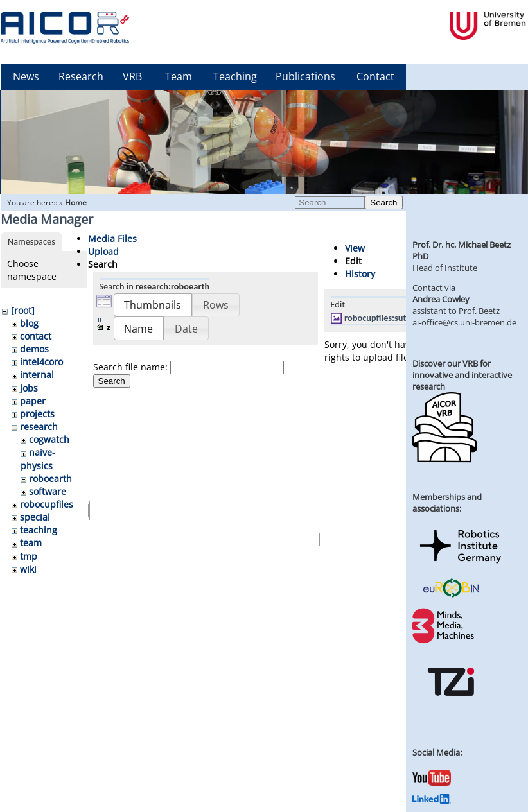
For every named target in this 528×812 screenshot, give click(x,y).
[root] (23, 310)
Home (76, 203)
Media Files (112, 238)
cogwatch (49, 439)
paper (33, 401)
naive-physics (38, 459)
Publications (305, 76)
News (26, 76)
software (48, 491)
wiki (28, 569)
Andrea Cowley (441, 299)
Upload (103, 251)
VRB (132, 76)
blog (29, 323)
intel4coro (41, 362)
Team (179, 76)
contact (36, 336)
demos (34, 349)
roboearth (50, 479)
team (31, 543)
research (39, 427)
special (35, 517)
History (360, 274)
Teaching (235, 76)
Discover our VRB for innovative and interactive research (462, 375)
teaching (39, 530)
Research (81, 76)
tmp (29, 556)
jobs (29, 388)
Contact (375, 76)
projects (37, 414)
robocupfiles (47, 504)
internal (37, 375)
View (355, 248)
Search (383, 203)
